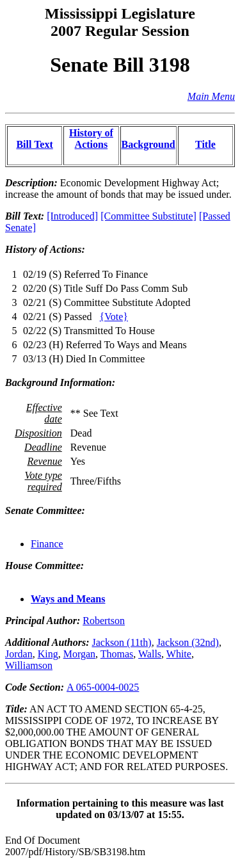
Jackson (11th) (121, 642)
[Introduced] (72, 216)
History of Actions (91, 139)
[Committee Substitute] (148, 216)
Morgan (79, 654)
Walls (150, 654)
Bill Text (34, 144)
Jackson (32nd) (188, 642)
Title (205, 144)
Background (148, 144)
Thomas (117, 654)
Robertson (104, 621)
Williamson (29, 665)
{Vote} (114, 317)
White (179, 654)
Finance (47, 544)
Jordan (19, 654)
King (48, 654)
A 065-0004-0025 (103, 687)
